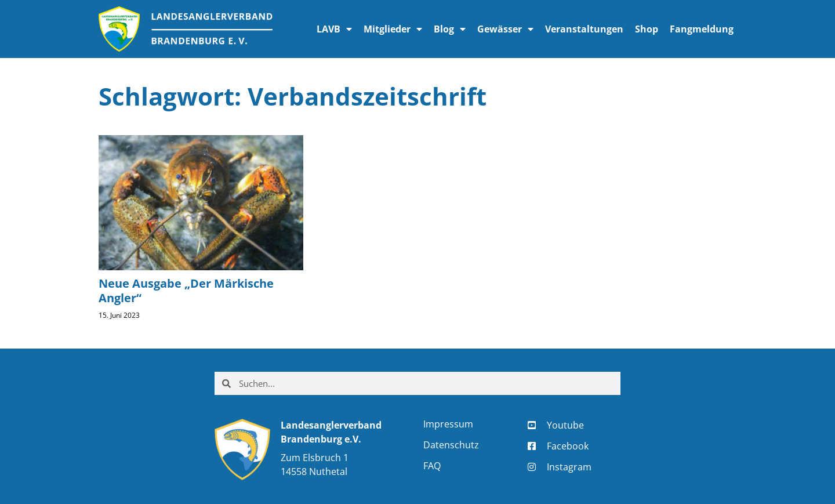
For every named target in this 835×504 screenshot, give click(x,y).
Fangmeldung (702, 29)
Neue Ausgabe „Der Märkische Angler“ (186, 291)
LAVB (334, 29)
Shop (647, 29)
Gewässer (505, 29)
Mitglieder (393, 29)
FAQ (432, 466)
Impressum (448, 424)
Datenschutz (451, 445)
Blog (450, 29)
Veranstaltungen (584, 29)
